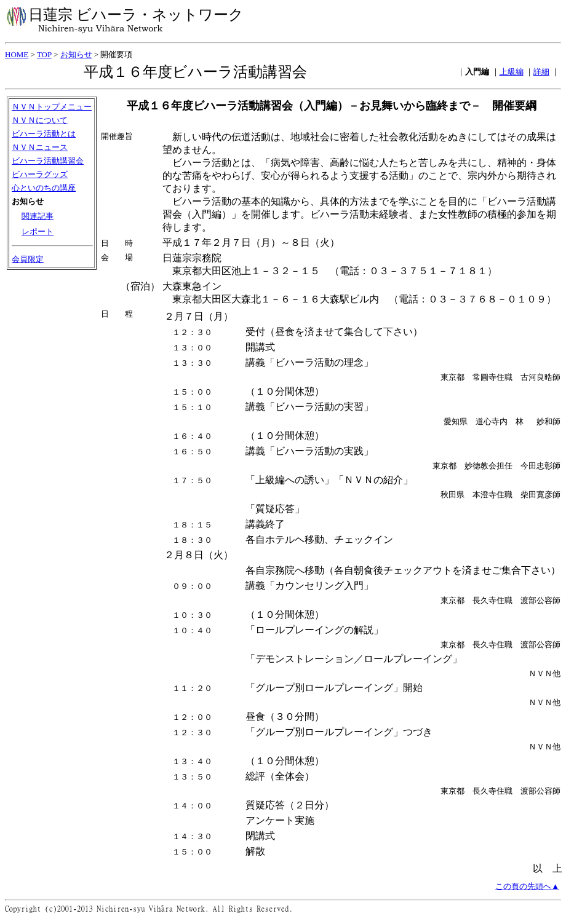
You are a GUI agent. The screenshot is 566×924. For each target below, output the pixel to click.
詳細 (541, 72)
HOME (17, 54)
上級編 (512, 72)
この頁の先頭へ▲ (527, 892)
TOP (44, 54)
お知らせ (76, 54)
